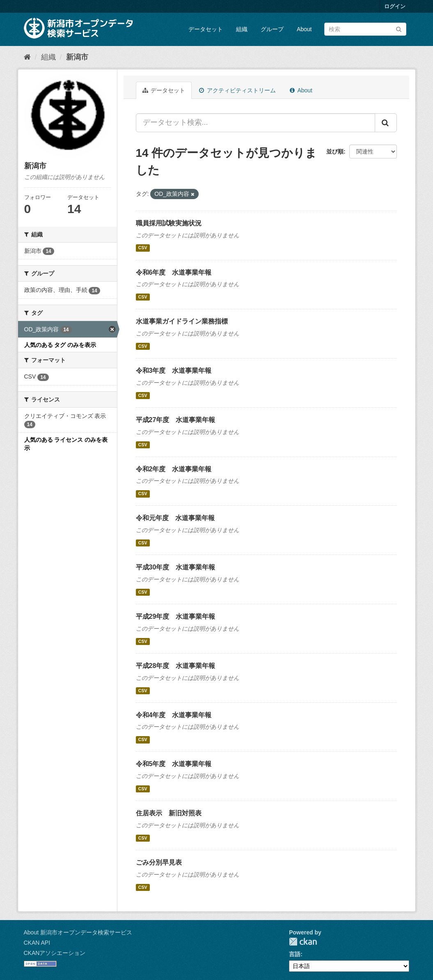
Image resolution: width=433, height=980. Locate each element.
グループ (272, 29)
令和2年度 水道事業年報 (174, 469)
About (304, 29)
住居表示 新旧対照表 (169, 813)
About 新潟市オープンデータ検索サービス (78, 932)
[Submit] (399, 29)
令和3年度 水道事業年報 (174, 371)
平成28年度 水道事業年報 (176, 666)
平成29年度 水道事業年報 (176, 616)
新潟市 (77, 57)
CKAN (303, 942)
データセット (206, 29)
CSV (143, 248)
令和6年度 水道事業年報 (174, 272)
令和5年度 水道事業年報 (174, 764)
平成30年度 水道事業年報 (176, 567)
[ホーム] (27, 57)
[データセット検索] (365, 29)
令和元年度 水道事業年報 (175, 518)
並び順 (335, 151)
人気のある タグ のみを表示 (60, 345)
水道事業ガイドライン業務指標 (182, 321)
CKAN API (37, 943)
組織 (242, 29)
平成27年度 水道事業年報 (176, 420)
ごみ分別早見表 (159, 862)
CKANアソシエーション (55, 953)
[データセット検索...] (255, 123)
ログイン (395, 6)
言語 (295, 954)
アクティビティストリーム (237, 90)
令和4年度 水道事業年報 (174, 715)
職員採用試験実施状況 (169, 223)
